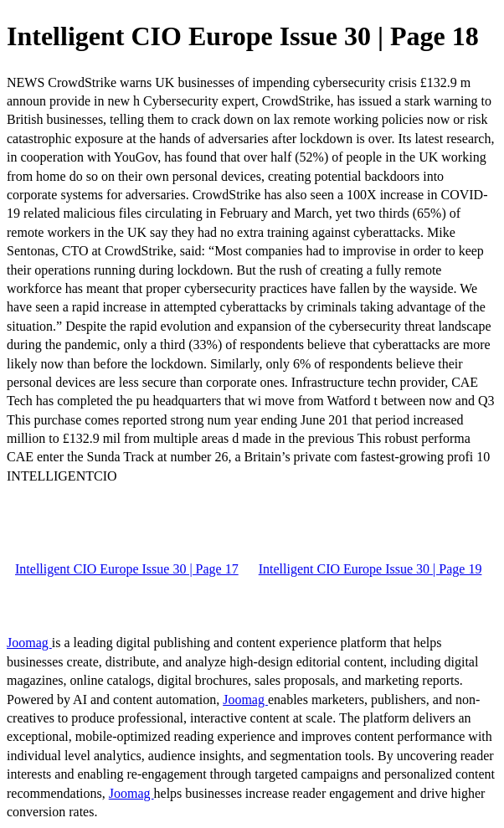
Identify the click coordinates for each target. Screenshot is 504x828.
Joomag (29, 643)
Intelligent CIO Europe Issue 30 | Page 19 (370, 569)
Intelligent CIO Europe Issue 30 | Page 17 (127, 569)
